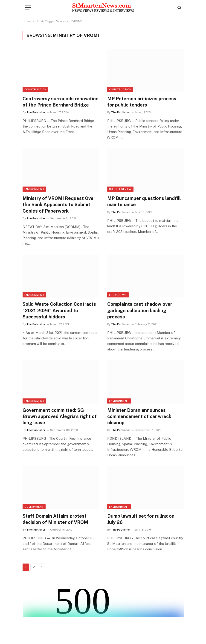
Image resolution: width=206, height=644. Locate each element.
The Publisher (36, 112)
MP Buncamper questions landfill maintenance (144, 201)
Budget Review (120, 189)
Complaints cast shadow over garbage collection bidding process (140, 310)
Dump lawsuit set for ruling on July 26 (141, 519)
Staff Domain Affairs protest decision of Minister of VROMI (56, 519)
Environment (34, 189)
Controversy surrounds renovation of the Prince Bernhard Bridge (61, 102)
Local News (118, 295)
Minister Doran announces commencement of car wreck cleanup (139, 416)
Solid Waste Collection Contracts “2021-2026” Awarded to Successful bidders (59, 310)
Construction (36, 89)
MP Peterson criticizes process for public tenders (142, 102)
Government (34, 507)
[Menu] (28, 7)
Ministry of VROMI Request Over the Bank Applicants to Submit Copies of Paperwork (59, 205)
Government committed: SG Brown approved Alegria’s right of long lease (60, 416)
